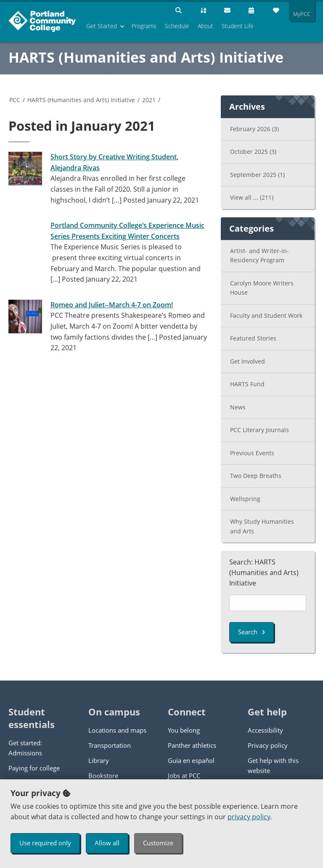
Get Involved (248, 361)
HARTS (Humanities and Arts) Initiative (146, 57)
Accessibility (265, 730)
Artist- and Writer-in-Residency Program (259, 256)
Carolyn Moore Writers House (262, 288)
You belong (184, 730)
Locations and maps (117, 730)
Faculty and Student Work (266, 315)
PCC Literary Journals (259, 430)
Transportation (110, 745)
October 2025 (253, 152)
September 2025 (257, 175)
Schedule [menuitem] (177, 26)
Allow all (107, 843)
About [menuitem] (205, 26)
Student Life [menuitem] (238, 26)
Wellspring (245, 499)
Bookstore (103, 776)
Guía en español (191, 760)
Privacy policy (268, 745)
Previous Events (252, 453)
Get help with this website (273, 765)
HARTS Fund (247, 384)
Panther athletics (192, 745)
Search (252, 632)
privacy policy (249, 817)
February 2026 (254, 129)
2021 (149, 100)
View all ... (252, 197)
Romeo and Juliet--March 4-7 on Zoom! (112, 305)
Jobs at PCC (184, 776)
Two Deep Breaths (256, 476)
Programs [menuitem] (144, 26)
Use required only (45, 843)
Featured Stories (253, 338)
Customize (158, 843)
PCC (15, 100)
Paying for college (34, 768)
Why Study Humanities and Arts (262, 526)
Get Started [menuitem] (102, 26)
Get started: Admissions (25, 748)
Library (99, 760)
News (238, 407)
